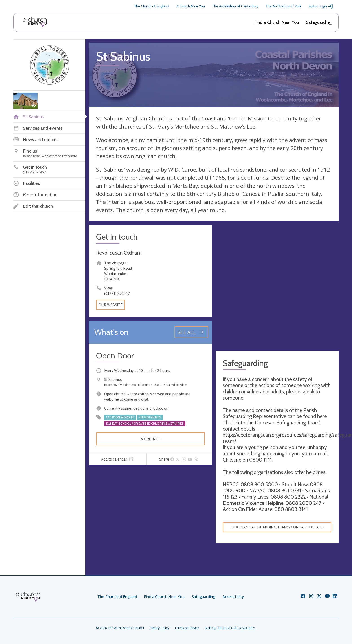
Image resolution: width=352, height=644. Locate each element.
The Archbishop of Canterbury (235, 6)
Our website (111, 305)
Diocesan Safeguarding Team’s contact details (277, 527)
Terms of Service (187, 628)
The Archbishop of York (283, 6)
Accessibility (233, 597)
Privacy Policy (159, 628)
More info (150, 439)
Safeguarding (319, 22)
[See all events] (191, 332)
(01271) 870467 (117, 293)
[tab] (118, 459)
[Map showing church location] (277, 286)
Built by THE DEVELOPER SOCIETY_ (230, 628)
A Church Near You (190, 6)
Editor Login (321, 6)
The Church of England (152, 6)
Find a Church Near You (276, 22)
